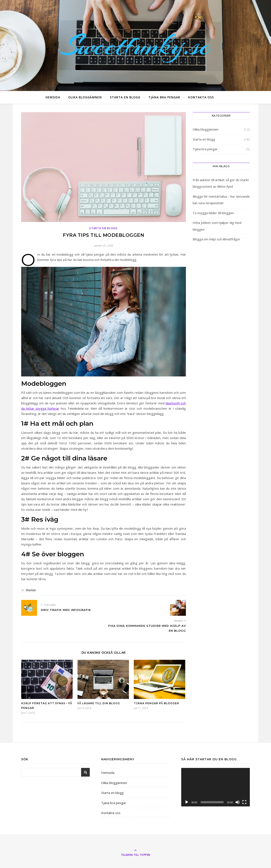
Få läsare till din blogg (99, 703)
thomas (31, 590)
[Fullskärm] (244, 802)
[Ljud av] (238, 802)
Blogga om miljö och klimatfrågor (216, 239)
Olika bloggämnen (85, 97)
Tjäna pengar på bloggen (156, 703)
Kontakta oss (201, 97)
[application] (216, 787)
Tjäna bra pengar (164, 97)
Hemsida (53, 97)
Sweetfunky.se (135, 45)
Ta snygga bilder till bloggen (213, 213)
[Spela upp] (187, 802)
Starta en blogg (125, 97)
